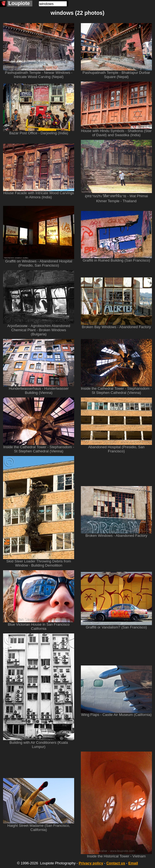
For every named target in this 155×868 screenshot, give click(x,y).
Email (133, 863)
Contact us (116, 863)
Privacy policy (91, 863)
